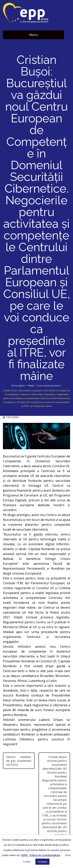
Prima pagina (18, 386)
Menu (33, 35)
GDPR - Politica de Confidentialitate (41, 855)
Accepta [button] (42, 862)
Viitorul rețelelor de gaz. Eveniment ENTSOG (19, 761)
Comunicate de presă (49, 386)
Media (31, 386)
